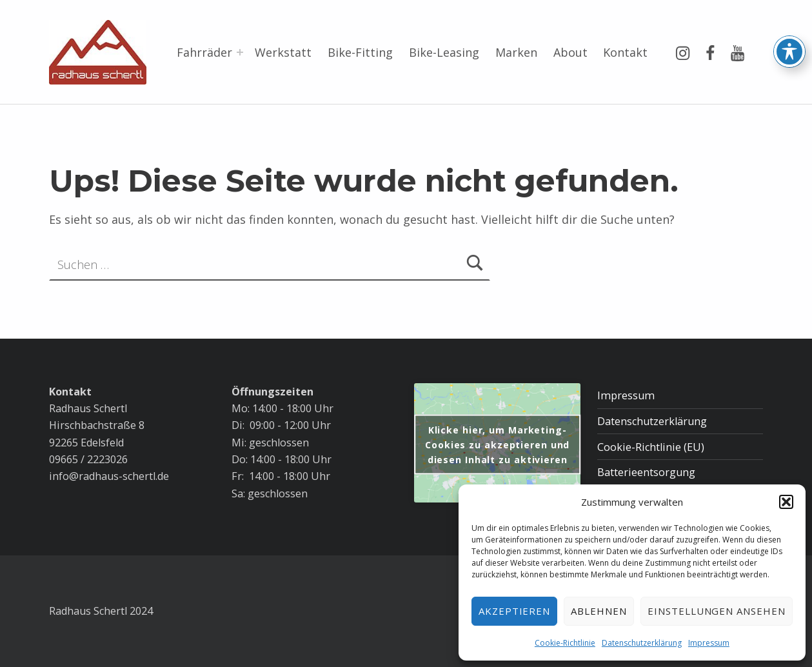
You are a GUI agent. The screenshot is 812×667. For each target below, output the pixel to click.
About (570, 52)
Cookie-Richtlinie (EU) (651, 447)
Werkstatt (283, 52)
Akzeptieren (515, 611)
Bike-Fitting (360, 52)
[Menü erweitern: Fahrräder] (240, 52)
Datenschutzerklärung (642, 643)
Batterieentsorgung (646, 472)
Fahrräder (204, 52)
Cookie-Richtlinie (565, 643)
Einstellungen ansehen (717, 611)
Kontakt (625, 52)
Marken (516, 52)
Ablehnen (599, 611)
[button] (786, 502)
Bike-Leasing (444, 52)
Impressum (709, 643)
